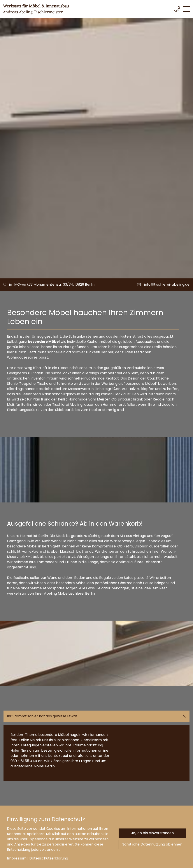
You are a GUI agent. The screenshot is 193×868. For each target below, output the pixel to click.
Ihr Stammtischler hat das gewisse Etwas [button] (42, 716)
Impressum (17, 858)
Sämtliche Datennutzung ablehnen (152, 844)
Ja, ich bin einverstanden (152, 833)
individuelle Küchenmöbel (89, 342)
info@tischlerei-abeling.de (167, 284)
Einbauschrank (130, 399)
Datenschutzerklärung (49, 858)
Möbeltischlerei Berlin (76, 593)
